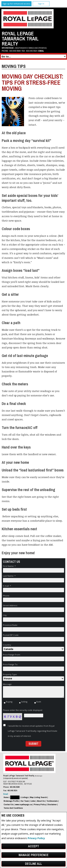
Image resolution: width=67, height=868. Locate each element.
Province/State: (33, 628)
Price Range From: (33, 657)
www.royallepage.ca (24, 804)
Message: (33, 690)
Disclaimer (52, 804)
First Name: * (33, 569)
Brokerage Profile (11, 801)
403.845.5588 (15, 51)
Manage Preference (34, 855)
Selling (23, 703)
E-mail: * (33, 588)
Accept (33, 846)
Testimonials (52, 801)
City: (33, 618)
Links (33, 801)
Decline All (33, 864)
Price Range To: (33, 667)
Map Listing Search (38, 797)
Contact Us (9, 804)
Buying (8, 703)
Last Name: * (33, 578)
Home (6, 797)
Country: (33, 647)
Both (38, 703)
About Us (41, 801)
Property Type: (33, 677)
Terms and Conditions (13, 808)
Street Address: (33, 608)
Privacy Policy (36, 838)
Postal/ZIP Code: (33, 638)
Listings (25, 797)
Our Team (25, 801)
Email (41, 51)
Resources (15, 797)
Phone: (33, 598)
